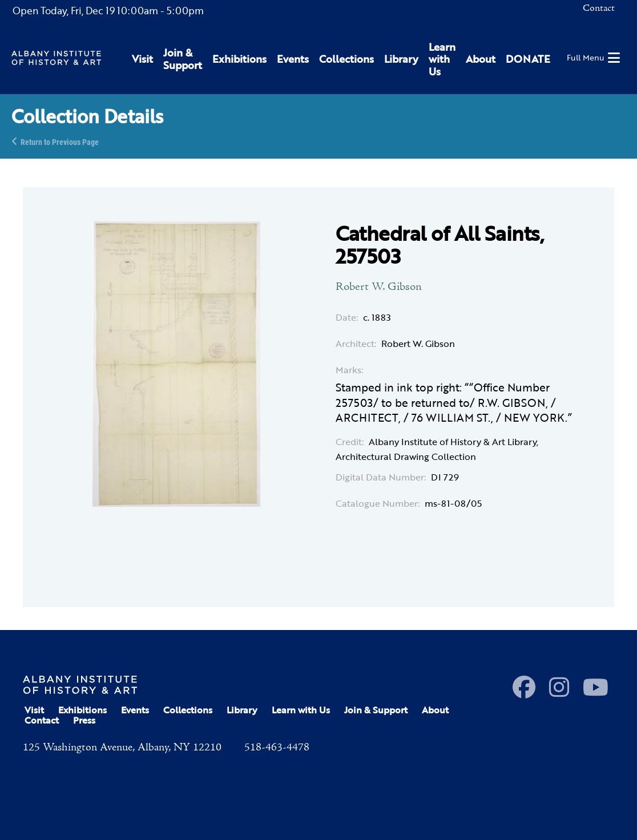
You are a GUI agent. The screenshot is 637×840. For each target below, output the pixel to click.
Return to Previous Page (60, 141)
